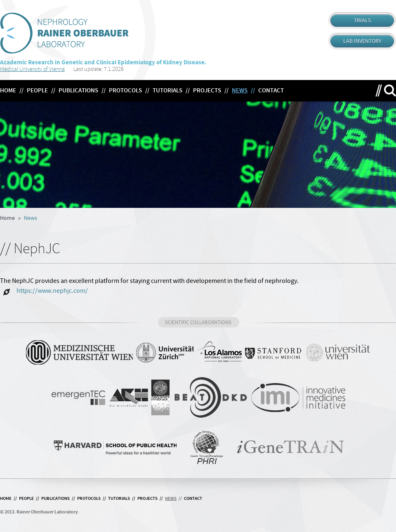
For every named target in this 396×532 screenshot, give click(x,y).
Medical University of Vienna (32, 69)
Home (7, 218)
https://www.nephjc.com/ (44, 292)
